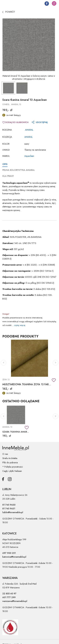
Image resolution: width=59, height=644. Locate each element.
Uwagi (6, 150)
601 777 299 (9, 597)
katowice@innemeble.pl (14, 557)
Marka (6, 156)
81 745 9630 (9, 505)
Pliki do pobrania (10, 463)
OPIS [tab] (5, 164)
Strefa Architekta (10, 458)
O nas (5, 454)
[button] (4, 363)
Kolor (6, 144)
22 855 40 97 (9, 594)
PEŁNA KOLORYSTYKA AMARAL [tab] (19, 170)
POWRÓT (9, 12)
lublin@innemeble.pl (13, 512)
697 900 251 (9, 553)
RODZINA (7, 130)
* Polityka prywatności (13, 467)
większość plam (41, 200)
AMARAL (29, 130)
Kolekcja (7, 137)
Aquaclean (29, 156)
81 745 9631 (9, 509)
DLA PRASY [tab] (8, 176)
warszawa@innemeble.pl (15, 601)
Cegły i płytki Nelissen (12, 471)
